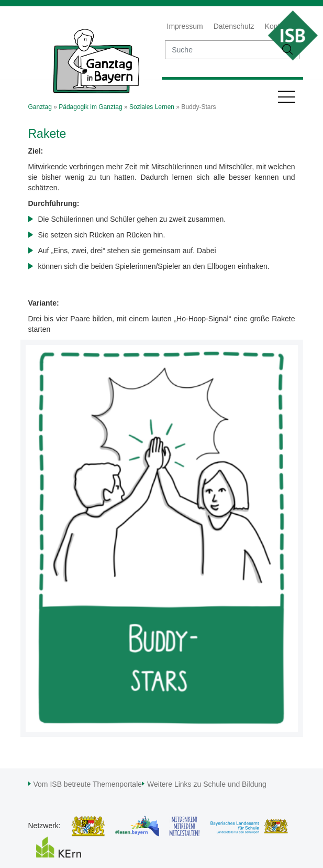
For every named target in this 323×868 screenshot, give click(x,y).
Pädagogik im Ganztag (90, 107)
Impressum (185, 26)
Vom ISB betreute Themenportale (88, 784)
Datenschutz (234, 26)
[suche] (221, 50)
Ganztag (40, 107)
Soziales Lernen (152, 107)
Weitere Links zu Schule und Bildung (207, 784)
